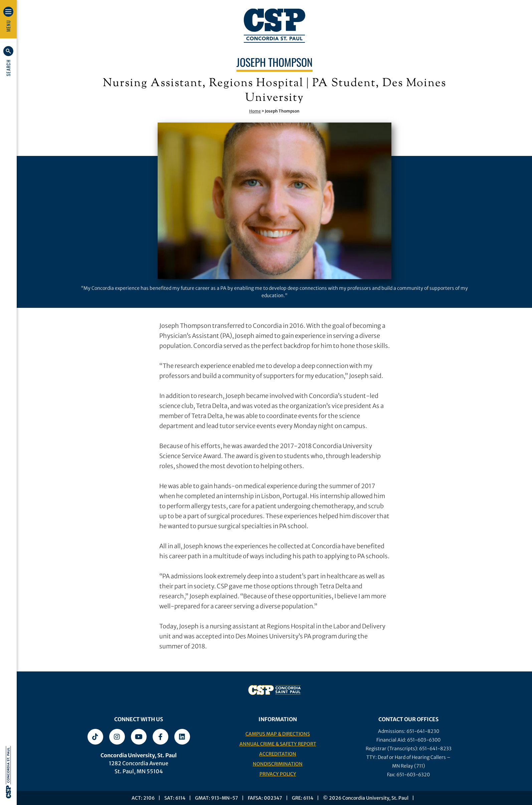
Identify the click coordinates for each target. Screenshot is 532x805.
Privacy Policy (278, 774)
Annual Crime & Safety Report (278, 744)
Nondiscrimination (278, 764)
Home (255, 111)
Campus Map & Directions (278, 734)
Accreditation (278, 754)
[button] (8, 61)
